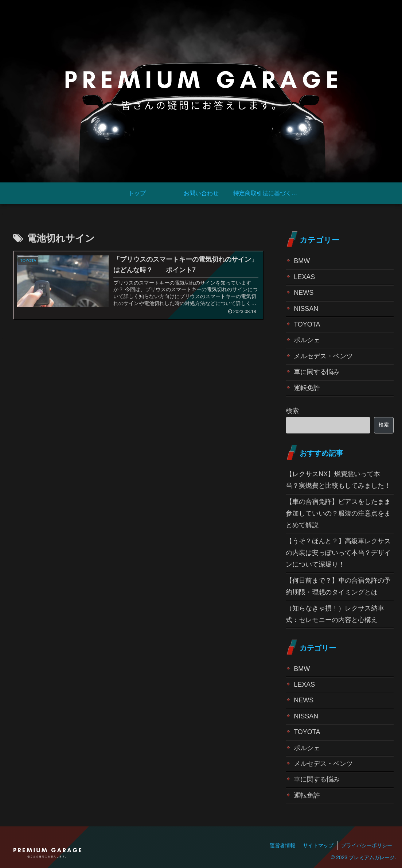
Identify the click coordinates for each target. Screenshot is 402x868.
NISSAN (306, 309)
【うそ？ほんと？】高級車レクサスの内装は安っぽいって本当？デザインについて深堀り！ (338, 553)
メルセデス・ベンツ (323, 356)
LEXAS (304, 277)
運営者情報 (282, 845)
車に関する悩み (317, 372)
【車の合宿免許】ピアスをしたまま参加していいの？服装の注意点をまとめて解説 (338, 514)
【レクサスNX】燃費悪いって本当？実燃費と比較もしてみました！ (338, 480)
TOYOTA (307, 324)
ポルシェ (307, 340)
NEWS (304, 293)
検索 (292, 411)
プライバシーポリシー (367, 845)
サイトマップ (318, 845)
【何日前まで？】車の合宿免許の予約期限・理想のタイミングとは (338, 586)
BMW (302, 261)
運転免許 (307, 388)
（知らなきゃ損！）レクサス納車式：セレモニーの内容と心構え (335, 614)
